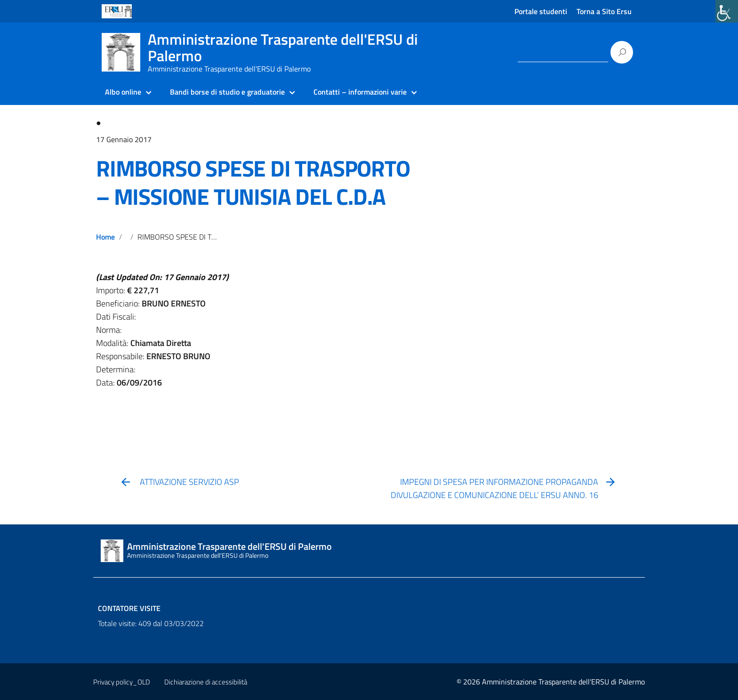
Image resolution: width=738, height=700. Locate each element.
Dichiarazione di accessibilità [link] (206, 682)
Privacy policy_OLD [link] (122, 682)
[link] (727, 11)
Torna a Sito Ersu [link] (604, 11)
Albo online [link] (123, 92)
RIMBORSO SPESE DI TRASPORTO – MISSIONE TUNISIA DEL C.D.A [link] (253, 182)
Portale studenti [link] (541, 11)
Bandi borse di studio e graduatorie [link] (227, 92)
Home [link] (105, 237)
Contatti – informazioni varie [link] (360, 92)
